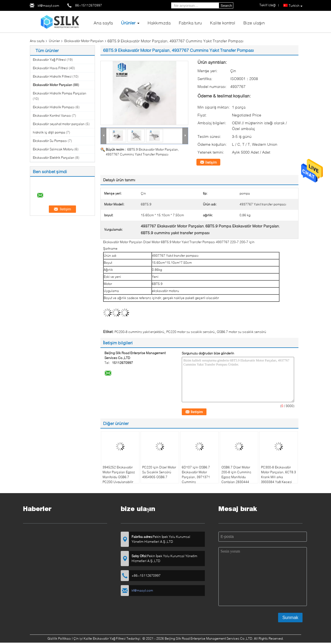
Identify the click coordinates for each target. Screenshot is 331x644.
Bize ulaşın (254, 23)
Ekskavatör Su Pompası (50, 141)
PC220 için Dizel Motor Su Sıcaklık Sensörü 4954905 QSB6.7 (159, 472)
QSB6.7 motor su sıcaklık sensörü (241, 332)
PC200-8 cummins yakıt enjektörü (139, 332)
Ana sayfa (103, 23)
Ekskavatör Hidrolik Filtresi (52, 76)
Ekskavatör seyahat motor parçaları (59, 124)
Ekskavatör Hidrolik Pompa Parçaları (60, 93)
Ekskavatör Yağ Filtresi (49, 60)
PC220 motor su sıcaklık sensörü (190, 332)
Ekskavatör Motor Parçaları (84, 41)
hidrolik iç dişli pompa (49, 132)
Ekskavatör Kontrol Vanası (52, 115)
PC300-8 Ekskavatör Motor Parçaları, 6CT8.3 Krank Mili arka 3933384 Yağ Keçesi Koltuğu (279, 477)
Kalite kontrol (223, 23)
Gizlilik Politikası (59, 638)
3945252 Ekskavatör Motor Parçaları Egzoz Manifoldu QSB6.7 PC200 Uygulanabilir (119, 475)
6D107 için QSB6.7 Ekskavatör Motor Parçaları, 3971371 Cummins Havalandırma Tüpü (196, 477)
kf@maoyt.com (48, 6)
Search (226, 6)
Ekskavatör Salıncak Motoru (53, 149)
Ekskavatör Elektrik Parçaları (54, 158)
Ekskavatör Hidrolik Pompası (54, 107)
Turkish (296, 6)
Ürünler (128, 23)
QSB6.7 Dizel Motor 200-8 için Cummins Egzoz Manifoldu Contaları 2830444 (236, 475)
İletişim (211, 162)
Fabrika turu (190, 23)
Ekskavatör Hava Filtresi (50, 68)
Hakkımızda (159, 23)
